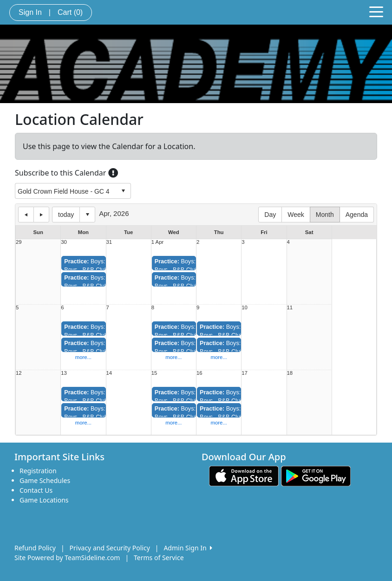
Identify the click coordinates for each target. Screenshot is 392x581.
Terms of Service (159, 558)
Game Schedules (45, 480)
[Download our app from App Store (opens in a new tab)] (244, 475)
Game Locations (44, 500)
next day (41, 215)
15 (154, 373)
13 (64, 373)
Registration (38, 471)
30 (64, 242)
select (123, 191)
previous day (26, 215)
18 (290, 373)
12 (19, 373)
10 (245, 308)
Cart (70, 12)
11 (290, 308)
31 (109, 242)
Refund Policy (35, 548)
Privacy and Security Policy (110, 548)
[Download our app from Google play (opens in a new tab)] (316, 475)
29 (19, 242)
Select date (87, 215)
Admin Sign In (188, 548)
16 (199, 373)
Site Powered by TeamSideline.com (67, 558)
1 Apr (157, 242)
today (66, 215)
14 (109, 373)
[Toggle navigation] (376, 11)
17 (245, 373)
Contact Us (36, 490)
